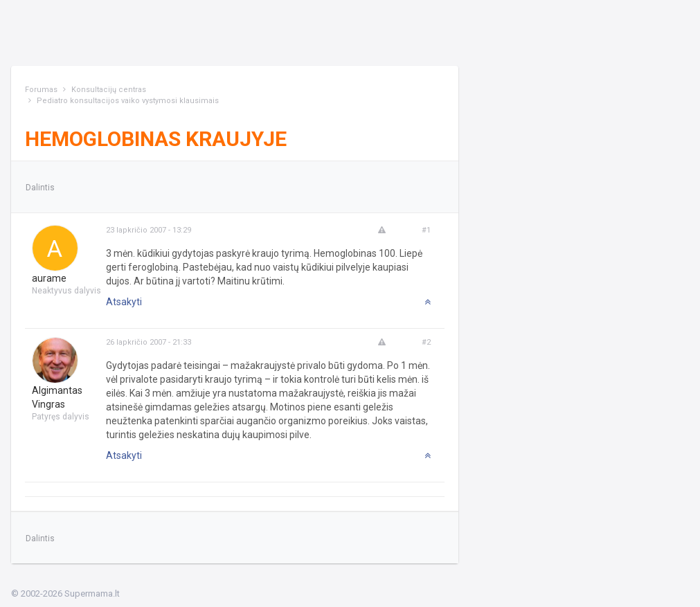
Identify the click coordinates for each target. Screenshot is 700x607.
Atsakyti (124, 302)
